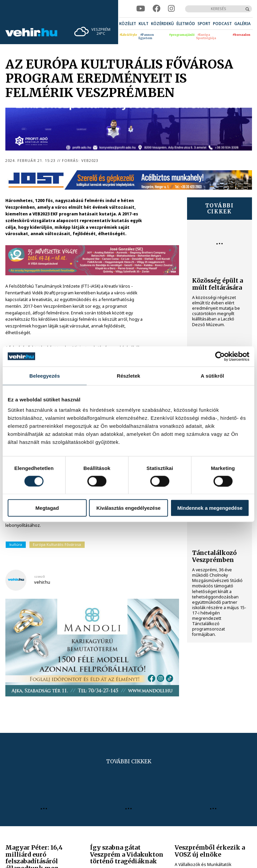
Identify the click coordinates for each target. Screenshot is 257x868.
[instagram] (171, 9)
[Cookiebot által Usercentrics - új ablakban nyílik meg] (220, 356)
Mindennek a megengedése (210, 508)
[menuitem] (128, 24)
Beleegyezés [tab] (45, 375)
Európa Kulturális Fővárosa (57, 544)
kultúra (16, 544)
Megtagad (47, 508)
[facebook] (156, 9)
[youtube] (141, 9)
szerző (39, 577)
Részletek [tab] (128, 375)
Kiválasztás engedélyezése (128, 508)
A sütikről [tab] (212, 375)
